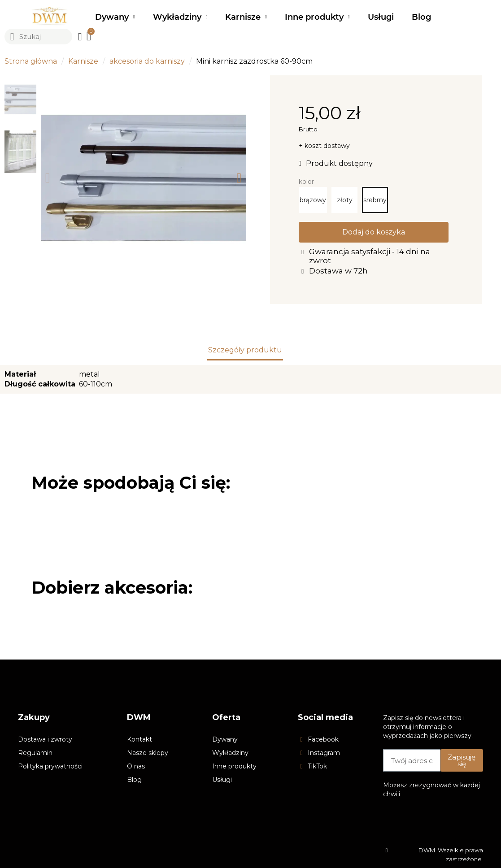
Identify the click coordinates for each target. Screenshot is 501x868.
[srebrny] (375, 200)
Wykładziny (180, 17)
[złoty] (344, 200)
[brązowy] (313, 200)
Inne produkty (317, 17)
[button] (48, 178)
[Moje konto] (80, 37)
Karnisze (246, 17)
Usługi (381, 17)
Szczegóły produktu (245, 350)
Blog (421, 17)
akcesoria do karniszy (147, 61)
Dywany (115, 17)
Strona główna (31, 61)
